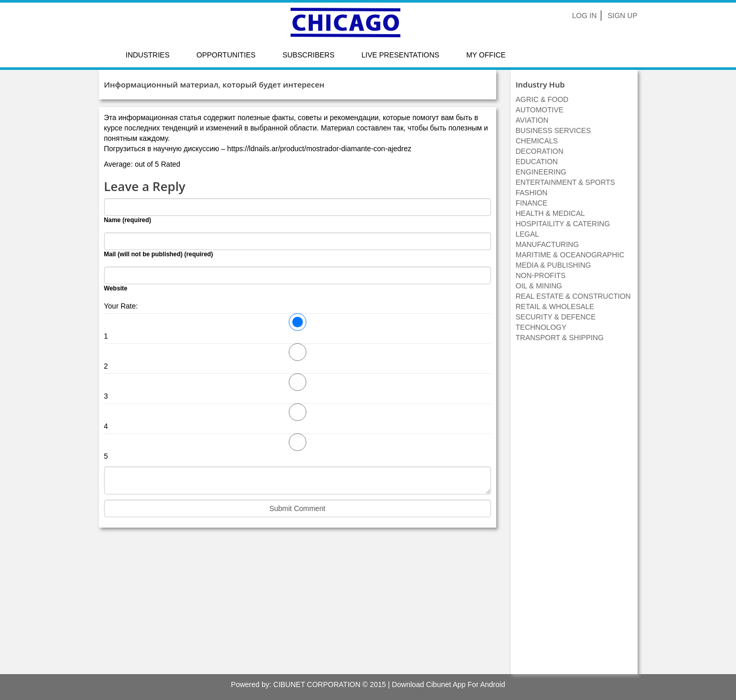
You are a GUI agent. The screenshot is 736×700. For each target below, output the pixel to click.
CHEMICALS (537, 141)
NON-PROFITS (541, 275)
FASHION (532, 193)
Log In (585, 16)
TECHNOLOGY (541, 327)
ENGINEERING (541, 172)
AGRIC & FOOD (542, 99)
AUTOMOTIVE (540, 110)
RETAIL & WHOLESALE (555, 307)
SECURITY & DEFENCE (556, 317)
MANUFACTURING (547, 244)
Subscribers (308, 55)
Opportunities (226, 55)
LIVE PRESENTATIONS (400, 55)
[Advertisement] (574, 514)
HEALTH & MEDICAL (551, 213)
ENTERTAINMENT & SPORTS (566, 182)
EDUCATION (537, 162)
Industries (148, 55)
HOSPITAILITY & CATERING (563, 224)
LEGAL (528, 234)
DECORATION (540, 151)
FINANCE (532, 203)
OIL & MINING (539, 286)
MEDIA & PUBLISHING (553, 265)
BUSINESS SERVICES (553, 130)
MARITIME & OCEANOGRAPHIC (570, 255)
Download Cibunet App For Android (448, 684)
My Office (486, 55)
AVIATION (532, 120)
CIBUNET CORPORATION (317, 684)
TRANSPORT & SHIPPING (560, 338)
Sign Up (623, 16)
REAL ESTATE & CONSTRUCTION (573, 296)
